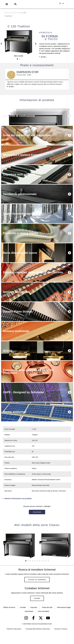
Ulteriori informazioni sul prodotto (18, 501)
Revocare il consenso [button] (61, 641)
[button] (7, 4)
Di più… (44, 57)
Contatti (37, 608)
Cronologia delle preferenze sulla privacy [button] (38, 641)
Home (7, 13)
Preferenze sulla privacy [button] (14, 641)
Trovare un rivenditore (37, 586)
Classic (15, 13)
